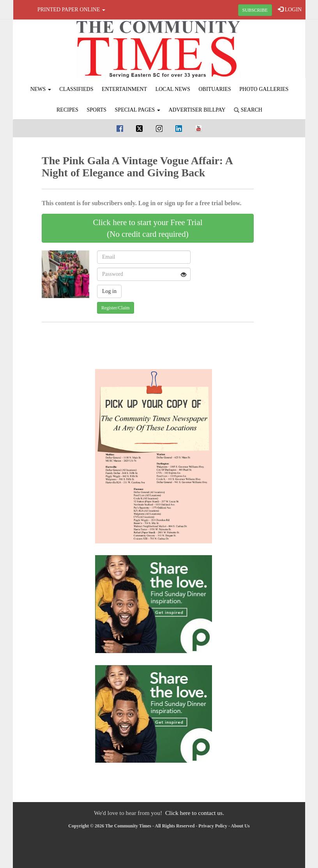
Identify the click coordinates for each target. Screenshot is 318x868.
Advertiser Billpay (197, 110)
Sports (97, 110)
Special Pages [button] (138, 110)
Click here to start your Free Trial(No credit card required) (148, 228)
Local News (173, 89)
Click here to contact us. (195, 813)
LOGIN (290, 9)
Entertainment (124, 89)
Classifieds (76, 89)
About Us (240, 826)
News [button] (41, 89)
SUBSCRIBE (255, 10)
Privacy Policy (213, 826)
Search (248, 110)
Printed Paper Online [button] (71, 10)
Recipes (67, 110)
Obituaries (215, 89)
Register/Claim (116, 308)
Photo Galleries (264, 89)
